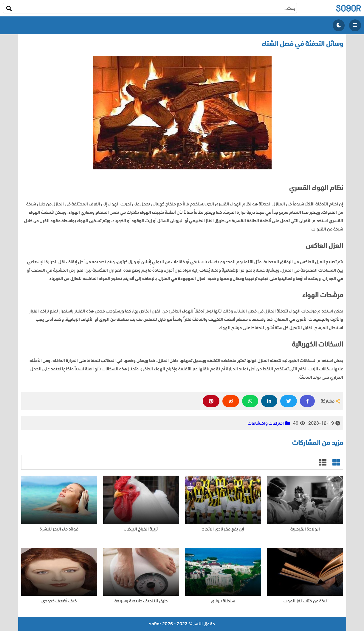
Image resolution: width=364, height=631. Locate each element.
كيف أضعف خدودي (59, 601)
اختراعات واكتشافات (266, 423)
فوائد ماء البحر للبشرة (59, 529)
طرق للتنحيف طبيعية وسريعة (141, 601)
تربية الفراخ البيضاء (141, 529)
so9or (348, 8)
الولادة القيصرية (305, 529)
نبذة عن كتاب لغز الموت (305, 601)
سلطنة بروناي (223, 601)
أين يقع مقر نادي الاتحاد (223, 529)
